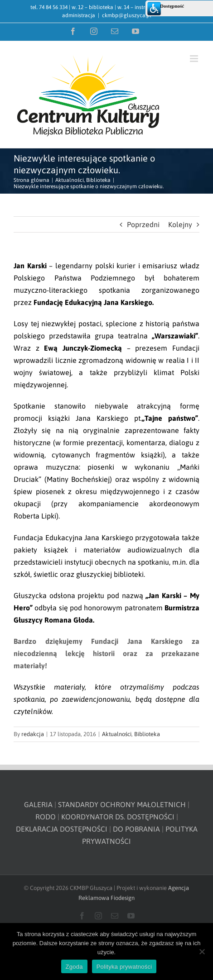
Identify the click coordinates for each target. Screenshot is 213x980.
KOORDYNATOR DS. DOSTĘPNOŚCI (118, 817)
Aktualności (117, 734)
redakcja (33, 734)
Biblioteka (147, 734)
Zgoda (74, 967)
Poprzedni (143, 224)
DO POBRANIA (136, 829)
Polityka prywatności (124, 967)
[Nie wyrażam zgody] (202, 951)
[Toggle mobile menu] (195, 59)
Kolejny (180, 224)
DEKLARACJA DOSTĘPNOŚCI (62, 829)
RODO (46, 817)
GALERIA (38, 804)
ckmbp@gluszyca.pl (127, 15)
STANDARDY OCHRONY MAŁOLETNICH (122, 804)
